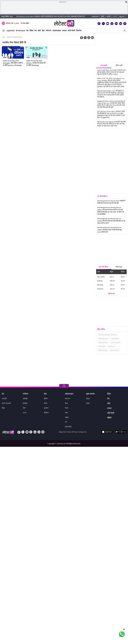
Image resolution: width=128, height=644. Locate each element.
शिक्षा (3, 408)
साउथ (25, 413)
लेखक (88, 399)
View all (111, 293)
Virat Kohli (102, 346)
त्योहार (5, 57)
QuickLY (11, 31)
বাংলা (115, 17)
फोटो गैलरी (71, 31)
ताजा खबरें (26, 23)
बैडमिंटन (46, 413)
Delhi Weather (103, 343)
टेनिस (46, 403)
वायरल (64, 31)
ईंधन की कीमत (104, 267)
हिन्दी (103, 17)
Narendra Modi (103, 339)
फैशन (67, 408)
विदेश (31, 31)
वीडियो (109, 418)
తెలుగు (122, 17)
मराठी (108, 17)
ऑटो (39, 31)
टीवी (24, 408)
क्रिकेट (46, 399)
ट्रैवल (66, 403)
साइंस (88, 403)
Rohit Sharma (115, 343)
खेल (43, 31)
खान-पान (68, 399)
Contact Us (82, 432)
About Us (62, 432)
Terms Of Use (72, 432)
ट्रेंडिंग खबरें (119, 65)
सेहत (66, 413)
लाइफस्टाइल (57, 31)
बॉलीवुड (25, 399)
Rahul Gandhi (103, 350)
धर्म (66, 422)
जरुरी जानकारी (6, 403)
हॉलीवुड (25, 403)
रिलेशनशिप (68, 427)
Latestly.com (61, 444)
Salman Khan (115, 350)
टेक (35, 31)
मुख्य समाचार (90, 394)
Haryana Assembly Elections (107, 335)
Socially (21, 31)
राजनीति (4, 399)
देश (27, 31)
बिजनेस (79, 31)
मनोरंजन (49, 31)
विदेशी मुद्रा (119, 267)
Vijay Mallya (115, 339)
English (95, 17)
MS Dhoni (112, 346)
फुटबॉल (46, 408)
